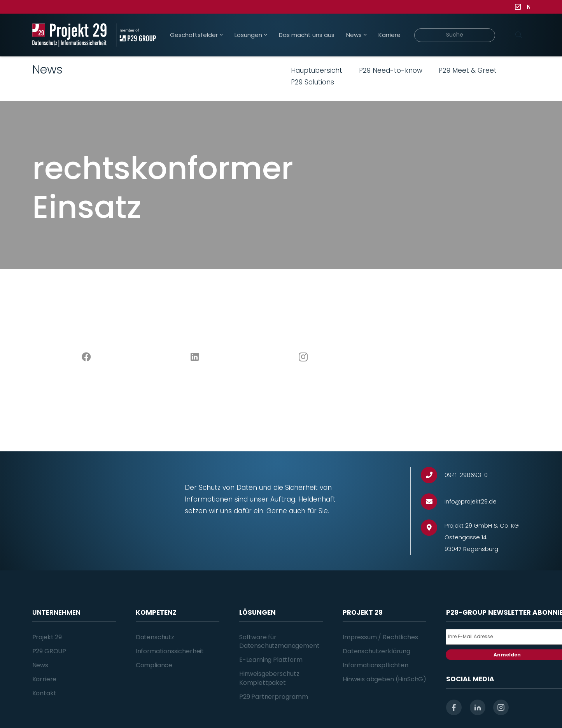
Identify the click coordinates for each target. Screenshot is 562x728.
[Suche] (455, 35)
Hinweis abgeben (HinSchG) (384, 679)
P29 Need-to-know (391, 70)
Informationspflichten (376, 665)
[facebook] (454, 707)
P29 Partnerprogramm (274, 697)
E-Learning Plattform (271, 660)
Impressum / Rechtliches (380, 637)
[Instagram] (303, 357)
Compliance (154, 665)
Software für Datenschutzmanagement (279, 641)
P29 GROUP (49, 651)
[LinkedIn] (195, 357)
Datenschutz (155, 637)
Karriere (45, 679)
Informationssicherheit (170, 651)
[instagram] (501, 707)
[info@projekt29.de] (433, 502)
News (40, 665)
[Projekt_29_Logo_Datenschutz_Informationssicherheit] (70, 35)
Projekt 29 (47, 637)
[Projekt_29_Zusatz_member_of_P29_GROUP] (136, 35)
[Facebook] (87, 357)
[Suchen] (519, 35)
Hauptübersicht (317, 70)
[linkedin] (478, 707)
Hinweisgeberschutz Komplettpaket (269, 678)
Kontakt (44, 693)
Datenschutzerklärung (376, 651)
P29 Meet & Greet (468, 70)
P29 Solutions (313, 82)
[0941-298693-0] (433, 475)
